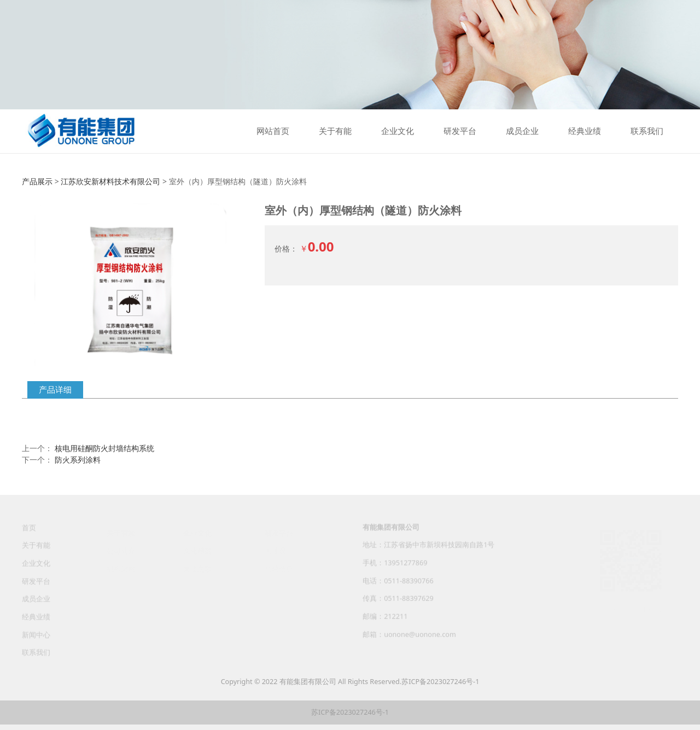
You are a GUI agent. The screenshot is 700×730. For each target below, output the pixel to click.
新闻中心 (36, 640)
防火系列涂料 (78, 460)
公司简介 (121, 550)
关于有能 (335, 131)
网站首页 (273, 131)
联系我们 (647, 131)
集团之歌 (197, 568)
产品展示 (37, 181)
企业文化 (398, 131)
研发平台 (460, 131)
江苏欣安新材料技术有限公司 (110, 181)
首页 (29, 532)
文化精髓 (197, 550)
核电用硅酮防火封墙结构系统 (104, 448)
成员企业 (522, 131)
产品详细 (55, 390)
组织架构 (121, 568)
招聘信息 (279, 568)
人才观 (275, 550)
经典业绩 (585, 131)
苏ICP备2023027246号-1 (440, 682)
